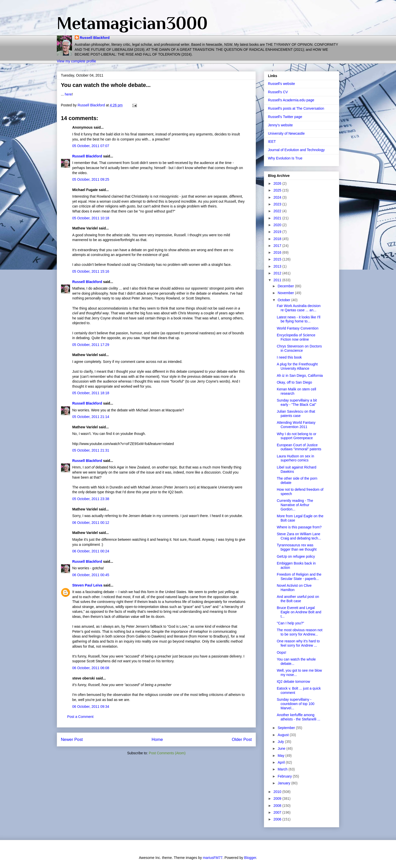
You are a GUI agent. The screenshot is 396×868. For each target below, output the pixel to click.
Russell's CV (278, 92)
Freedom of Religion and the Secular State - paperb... (299, 577)
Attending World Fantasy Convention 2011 (296, 425)
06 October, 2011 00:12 (91, 523)
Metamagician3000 (132, 23)
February (285, 776)
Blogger (250, 858)
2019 (278, 232)
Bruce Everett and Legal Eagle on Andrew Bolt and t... (299, 612)
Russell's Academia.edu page (291, 100)
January (284, 783)
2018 (278, 239)
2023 (278, 204)
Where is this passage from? (299, 527)
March (283, 769)
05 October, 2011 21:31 (91, 450)
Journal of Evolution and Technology (296, 150)
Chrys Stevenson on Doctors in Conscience (299, 348)
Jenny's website (280, 125)
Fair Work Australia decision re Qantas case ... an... (299, 308)
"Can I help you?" (290, 623)
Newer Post (72, 740)
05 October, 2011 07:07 (91, 146)
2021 (278, 218)
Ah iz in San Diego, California (300, 376)
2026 (278, 183)
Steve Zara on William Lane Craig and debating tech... (299, 536)
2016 (278, 252)
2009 (278, 799)
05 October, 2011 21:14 (91, 417)
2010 (278, 792)
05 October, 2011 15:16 (91, 271)
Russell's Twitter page (285, 117)
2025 (278, 190)
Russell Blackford (95, 38)
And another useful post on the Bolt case (298, 599)
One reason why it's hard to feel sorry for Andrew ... (298, 643)
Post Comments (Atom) (167, 753)
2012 (278, 273)
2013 (278, 266)
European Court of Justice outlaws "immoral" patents (299, 447)
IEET (272, 142)
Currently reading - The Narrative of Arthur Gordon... (295, 505)
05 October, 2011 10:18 (91, 218)
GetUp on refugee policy (296, 556)
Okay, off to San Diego (294, 382)
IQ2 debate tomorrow (293, 682)
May (281, 756)
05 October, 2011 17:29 (91, 345)
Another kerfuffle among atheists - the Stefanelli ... (299, 717)
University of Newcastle (286, 133)
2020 (278, 225)
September (287, 728)
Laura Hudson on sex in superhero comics (295, 458)
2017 (278, 246)
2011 (278, 280)
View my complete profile (76, 61)
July (281, 742)
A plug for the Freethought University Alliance (297, 366)
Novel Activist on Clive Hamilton (294, 588)
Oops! (281, 652)
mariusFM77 (213, 858)
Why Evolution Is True (285, 158)
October (284, 300)
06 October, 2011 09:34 (91, 707)
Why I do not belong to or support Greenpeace (296, 436)
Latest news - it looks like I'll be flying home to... (299, 319)
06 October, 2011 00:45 (91, 575)
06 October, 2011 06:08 (91, 668)
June (282, 748)
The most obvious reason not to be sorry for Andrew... (300, 632)
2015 (278, 259)
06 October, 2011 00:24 (91, 551)
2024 (278, 197)
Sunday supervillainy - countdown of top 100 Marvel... (296, 704)
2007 (278, 812)
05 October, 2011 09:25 (91, 179)
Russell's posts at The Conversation (296, 108)
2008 (278, 806)
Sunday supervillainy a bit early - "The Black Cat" (297, 402)
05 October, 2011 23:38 (91, 499)
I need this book (289, 357)
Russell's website (281, 84)
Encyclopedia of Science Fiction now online (296, 337)
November (286, 293)
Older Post (242, 740)
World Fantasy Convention (298, 328)
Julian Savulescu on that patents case (296, 414)
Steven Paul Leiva (87, 585)
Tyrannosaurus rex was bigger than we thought (297, 547)
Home (157, 740)
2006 (278, 819)
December (286, 286)
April (282, 762)
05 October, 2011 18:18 (91, 393)
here (68, 94)
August (283, 735)
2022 (278, 211)
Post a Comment (80, 717)
